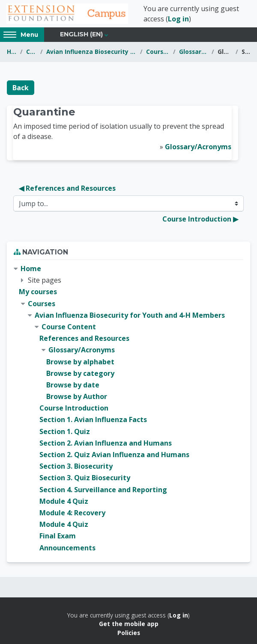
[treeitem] (128, 408)
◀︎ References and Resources (67, 188)
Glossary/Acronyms (194, 52)
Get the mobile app (129, 624)
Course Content (158, 52)
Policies (129, 633)
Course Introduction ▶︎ (200, 219)
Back (21, 88)
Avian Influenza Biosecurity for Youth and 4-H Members (91, 52)
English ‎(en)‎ (81, 34)
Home (12, 52)
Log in (178, 19)
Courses (31, 52)
